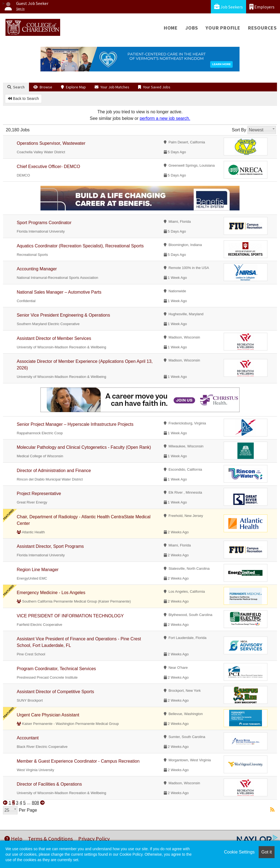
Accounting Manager (37, 269)
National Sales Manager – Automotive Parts (59, 292)
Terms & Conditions (50, 839)
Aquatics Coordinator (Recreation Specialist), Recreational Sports (80, 246)
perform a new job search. (165, 118)
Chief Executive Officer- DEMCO (48, 167)
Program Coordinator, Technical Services (56, 669)
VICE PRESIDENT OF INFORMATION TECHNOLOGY (70, 616)
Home (171, 28)
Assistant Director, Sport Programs (50, 546)
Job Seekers (228, 7)
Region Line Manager (38, 570)
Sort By (239, 130)
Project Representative (39, 494)
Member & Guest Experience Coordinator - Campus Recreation (78, 761)
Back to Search (23, 99)
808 (35, 803)
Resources (262, 28)
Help (13, 839)
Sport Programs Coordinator (44, 223)
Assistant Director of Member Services (54, 338)
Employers (262, 7)
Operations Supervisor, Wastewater (51, 143)
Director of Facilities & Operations (49, 784)
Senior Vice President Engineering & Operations (63, 315)
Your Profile (223, 28)
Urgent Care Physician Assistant (48, 715)
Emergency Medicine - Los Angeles (51, 593)
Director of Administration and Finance (54, 471)
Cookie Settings (239, 852)
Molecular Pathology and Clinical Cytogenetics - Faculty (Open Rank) (84, 447)
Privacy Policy (94, 839)
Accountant (28, 738)
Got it (267, 852)
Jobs (192, 28)
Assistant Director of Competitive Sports (55, 692)
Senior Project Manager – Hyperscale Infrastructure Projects (75, 424)
